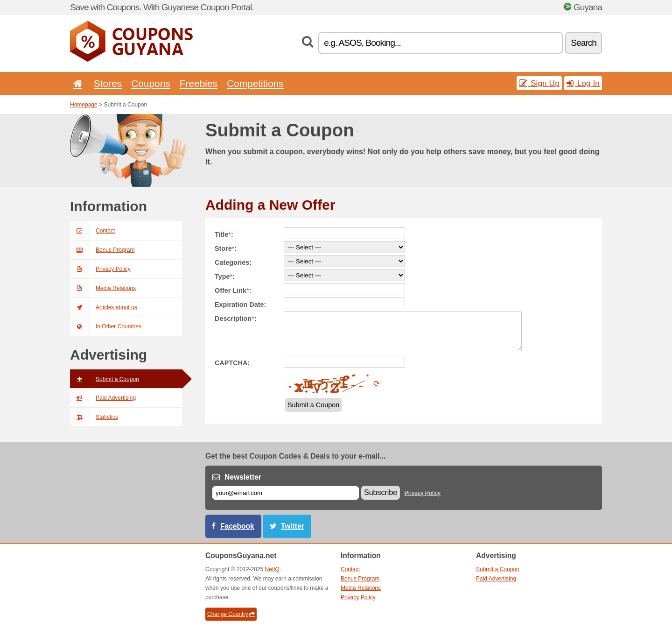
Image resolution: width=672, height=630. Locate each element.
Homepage (84, 105)
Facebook (237, 526)
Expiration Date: (240, 304)
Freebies (199, 83)
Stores (108, 83)
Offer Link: (233, 290)
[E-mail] (286, 493)
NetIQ (272, 569)
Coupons (151, 83)
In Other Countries (106, 326)
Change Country (231, 614)
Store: (226, 248)
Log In (583, 83)
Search (584, 43)
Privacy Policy (100, 269)
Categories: (233, 262)
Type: (225, 276)
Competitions (255, 83)
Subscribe (381, 492)
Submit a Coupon (105, 379)
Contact (92, 231)
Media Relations (103, 288)
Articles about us (104, 307)
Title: (224, 234)
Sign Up (539, 83)
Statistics (94, 417)
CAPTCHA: (232, 363)
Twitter (293, 526)
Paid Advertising (103, 398)
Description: (236, 319)
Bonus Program (102, 250)
